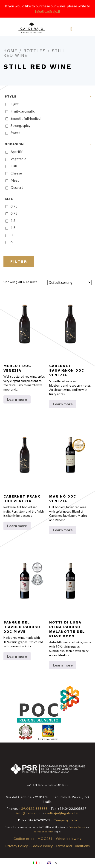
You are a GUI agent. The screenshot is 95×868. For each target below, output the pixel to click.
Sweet (15, 133)
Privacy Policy (77, 827)
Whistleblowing (69, 839)
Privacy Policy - (18, 846)
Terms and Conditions (73, 846)
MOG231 (45, 839)
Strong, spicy (20, 125)
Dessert (17, 187)
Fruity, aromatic (23, 111)
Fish (14, 166)
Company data (65, 820)
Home (10, 51)
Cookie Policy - (43, 846)
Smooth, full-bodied (26, 118)
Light (15, 104)
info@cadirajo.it (48, 11)
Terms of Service (44, 832)
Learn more (17, 399)
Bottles (35, 51)
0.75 (14, 213)
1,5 (13, 220)
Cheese (16, 173)
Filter (19, 261)
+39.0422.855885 (33, 808)
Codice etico (24, 839)
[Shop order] (69, 282)
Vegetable (18, 159)
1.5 (13, 228)
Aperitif (17, 152)
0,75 (14, 206)
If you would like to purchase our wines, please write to (48, 6)
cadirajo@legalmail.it (62, 813)
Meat (15, 180)
